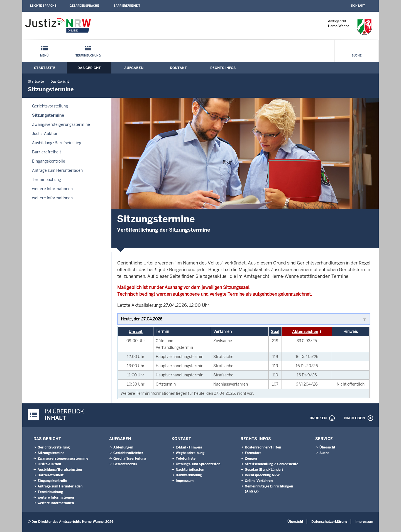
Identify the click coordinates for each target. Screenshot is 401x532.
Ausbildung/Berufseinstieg (57, 143)
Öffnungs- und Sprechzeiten (198, 464)
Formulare (253, 453)
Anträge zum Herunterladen (57, 170)
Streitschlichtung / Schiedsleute (272, 464)
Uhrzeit (136, 332)
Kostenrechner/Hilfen (263, 447)
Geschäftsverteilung (130, 459)
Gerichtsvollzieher (128, 453)
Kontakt (358, 6)
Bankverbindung (189, 475)
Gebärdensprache (84, 6)
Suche (357, 56)
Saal (275, 332)
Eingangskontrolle (49, 161)
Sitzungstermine (48, 115)
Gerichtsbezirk (125, 464)
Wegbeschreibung (190, 453)
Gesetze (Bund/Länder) (264, 470)
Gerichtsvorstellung (50, 106)
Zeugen (251, 459)
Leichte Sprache (43, 6)
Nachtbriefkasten (190, 470)
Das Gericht (89, 68)
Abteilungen (123, 447)
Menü (44, 56)
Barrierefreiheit (127, 6)
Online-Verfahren (259, 481)
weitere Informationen (52, 189)
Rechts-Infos (223, 68)
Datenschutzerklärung (329, 522)
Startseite (45, 68)
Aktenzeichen (305, 332)
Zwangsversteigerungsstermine (61, 124)
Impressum (185, 481)
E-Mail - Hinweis (189, 447)
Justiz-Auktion (45, 134)
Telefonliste (186, 459)
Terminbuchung (88, 56)
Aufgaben (134, 68)
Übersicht (327, 447)
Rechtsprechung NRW (262, 475)
